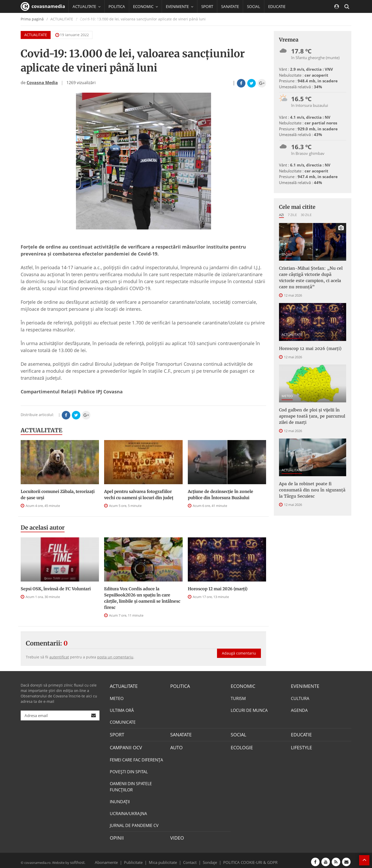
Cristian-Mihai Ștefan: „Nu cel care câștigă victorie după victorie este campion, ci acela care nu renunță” (311, 273)
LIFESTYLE (300, 746)
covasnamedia (43, 6)
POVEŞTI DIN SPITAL (129, 769)
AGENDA (299, 710)
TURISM (238, 698)
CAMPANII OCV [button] (88, 19)
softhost (76, 859)
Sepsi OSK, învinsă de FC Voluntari (56, 589)
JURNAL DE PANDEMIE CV (134, 823)
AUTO (176, 746)
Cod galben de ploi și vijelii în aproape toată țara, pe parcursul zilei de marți (312, 404)
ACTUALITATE (41, 430)
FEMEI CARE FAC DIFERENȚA (136, 758)
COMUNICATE (123, 721)
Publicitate (140, 859)
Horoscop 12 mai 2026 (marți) (218, 589)
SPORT (207, 6)
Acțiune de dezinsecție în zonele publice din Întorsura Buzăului (220, 495)
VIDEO (176, 835)
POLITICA (117, 6)
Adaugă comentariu (239, 648)
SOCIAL (254, 6)
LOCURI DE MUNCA (249, 710)
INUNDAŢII (120, 799)
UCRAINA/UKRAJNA (128, 811)
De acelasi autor (43, 528)
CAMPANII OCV (124, 746)
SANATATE (230, 6)
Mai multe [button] (84, 32)
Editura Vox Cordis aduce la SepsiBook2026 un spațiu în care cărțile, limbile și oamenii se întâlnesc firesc (142, 598)
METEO (287, 386)
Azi (281, 215)
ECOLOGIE (241, 746)
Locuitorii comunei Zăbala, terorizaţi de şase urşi (58, 495)
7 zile (292, 215)
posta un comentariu (115, 657)
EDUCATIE (277, 6)
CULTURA (300, 698)
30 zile (306, 215)
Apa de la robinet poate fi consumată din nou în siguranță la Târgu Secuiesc (312, 475)
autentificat (59, 657)
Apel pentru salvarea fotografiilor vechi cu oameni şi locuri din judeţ (139, 495)
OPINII (116, 835)
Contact (190, 859)
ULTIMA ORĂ (122, 710)
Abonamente (115, 859)
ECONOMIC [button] (145, 6)
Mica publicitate (166, 859)
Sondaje (208, 859)
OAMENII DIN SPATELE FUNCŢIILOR (131, 784)
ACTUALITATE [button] (87, 6)
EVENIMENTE (303, 686)
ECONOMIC (241, 686)
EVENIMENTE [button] (180, 6)
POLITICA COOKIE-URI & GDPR (244, 859)
